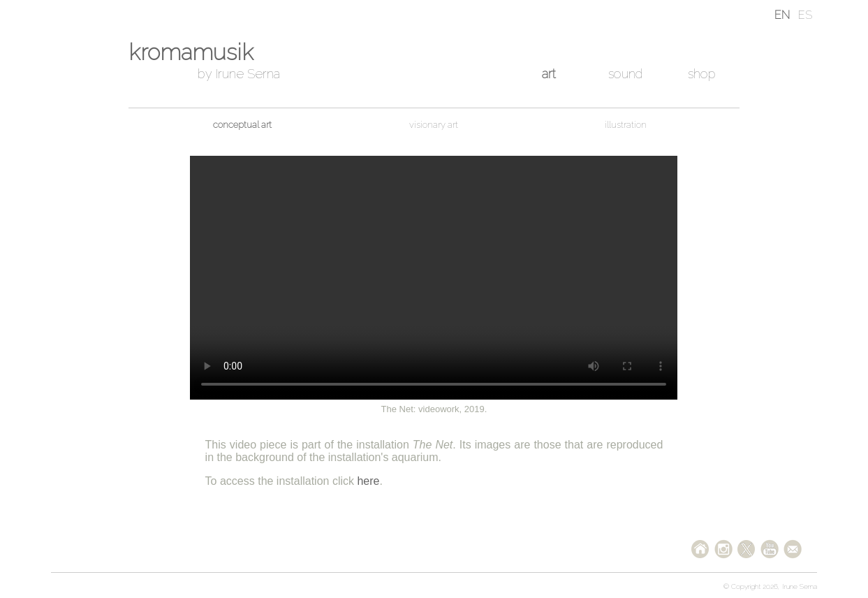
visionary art (434, 125)
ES (805, 15)
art (549, 74)
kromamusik (191, 52)
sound (625, 74)
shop (702, 74)
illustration (626, 125)
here (368, 481)
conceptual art (242, 125)
